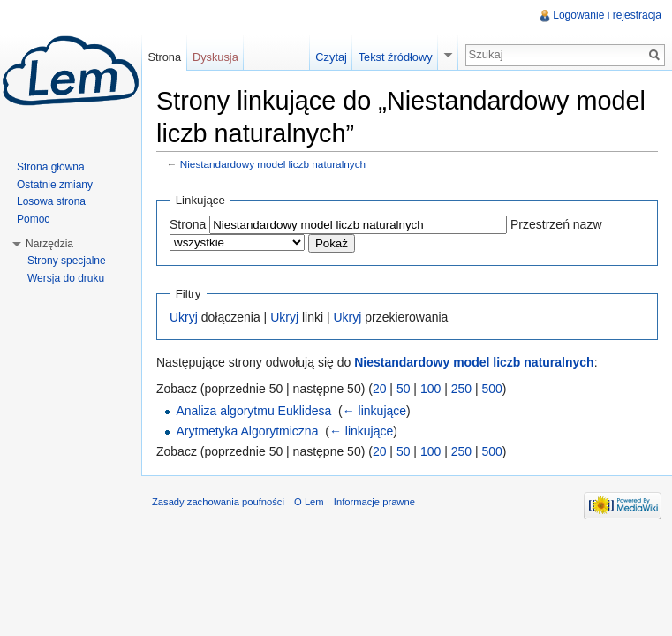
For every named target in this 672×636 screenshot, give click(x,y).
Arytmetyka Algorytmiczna (247, 431)
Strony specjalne (67, 261)
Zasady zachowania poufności (218, 502)
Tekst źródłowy (396, 57)
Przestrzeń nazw (556, 224)
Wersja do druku (66, 278)
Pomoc (33, 219)
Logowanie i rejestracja (607, 15)
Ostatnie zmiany (55, 185)
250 (461, 389)
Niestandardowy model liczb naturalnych (273, 164)
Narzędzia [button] (49, 244)
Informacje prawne (374, 502)
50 (404, 389)
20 (380, 389)
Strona (188, 224)
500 (491, 389)
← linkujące (374, 411)
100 (430, 389)
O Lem (309, 502)
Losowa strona (51, 201)
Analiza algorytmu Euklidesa (253, 411)
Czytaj (331, 57)
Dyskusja (215, 57)
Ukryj (184, 317)
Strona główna (51, 167)
